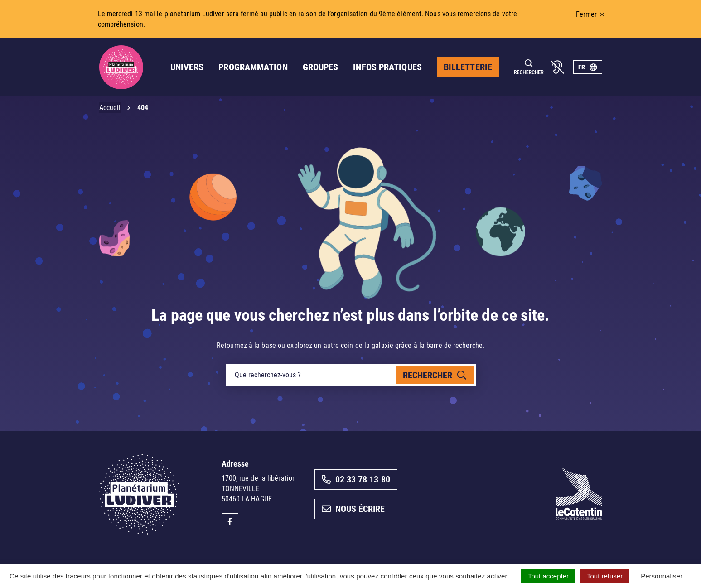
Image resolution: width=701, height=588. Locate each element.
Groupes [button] (321, 67)
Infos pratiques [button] (387, 67)
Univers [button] (187, 67)
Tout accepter (548, 576)
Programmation (253, 67)
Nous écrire (353, 509)
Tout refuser (605, 576)
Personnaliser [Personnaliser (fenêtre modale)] (662, 576)
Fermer (590, 14)
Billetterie (468, 67)
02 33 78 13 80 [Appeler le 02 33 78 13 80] (356, 479)
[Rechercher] (529, 67)
